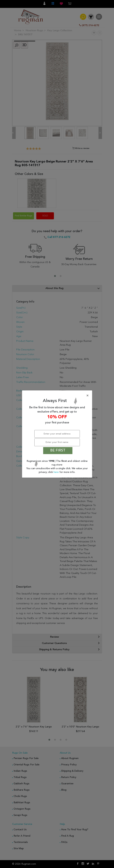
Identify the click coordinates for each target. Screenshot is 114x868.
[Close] (58, 396)
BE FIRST (58, 451)
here (56, 472)
